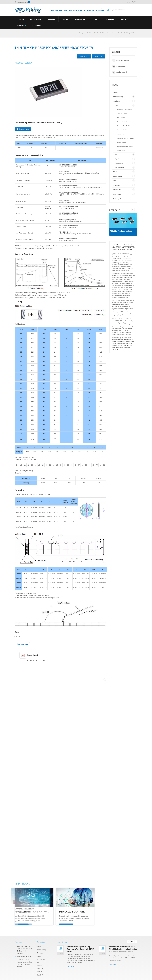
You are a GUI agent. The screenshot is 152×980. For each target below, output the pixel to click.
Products (52, 19)
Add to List (99, 56)
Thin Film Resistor (99, 33)
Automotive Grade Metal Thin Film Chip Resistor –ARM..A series (123, 946)
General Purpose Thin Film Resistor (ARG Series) (122, 33)
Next (133, 209)
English (134, 2)
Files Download (23, 129)
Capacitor (117, 159)
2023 (102, 952)
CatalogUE (36, 25)
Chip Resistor (121, 342)
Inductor (117, 155)
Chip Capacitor (127, 345)
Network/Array (121, 134)
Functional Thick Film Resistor (125, 138)
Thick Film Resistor (122, 130)
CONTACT (125, 19)
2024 (60, 952)
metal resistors (128, 344)
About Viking (37, 19)
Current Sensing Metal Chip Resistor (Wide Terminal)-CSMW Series (81, 947)
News (66, 19)
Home (21, 19)
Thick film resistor (117, 345)
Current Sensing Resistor (124, 122)
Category (82, 33)
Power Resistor (121, 150)
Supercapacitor (119, 163)
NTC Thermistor (119, 167)
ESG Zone (21, 25)
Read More (70, 965)
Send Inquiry (84, 56)
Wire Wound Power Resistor (125, 146)
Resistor (89, 33)
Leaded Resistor (122, 142)
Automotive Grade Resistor (125, 110)
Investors (111, 19)
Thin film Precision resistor (122, 231)
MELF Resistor (121, 118)
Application (81, 19)
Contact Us (115, 349)
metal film (120, 344)
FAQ (96, 19)
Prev (136, 209)
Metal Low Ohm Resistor (124, 126)
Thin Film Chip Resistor (124, 340)
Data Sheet (34, 655)
